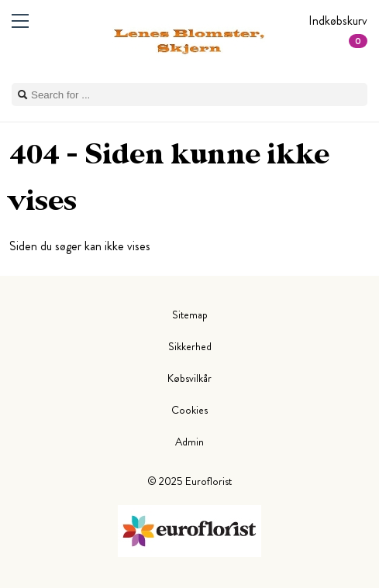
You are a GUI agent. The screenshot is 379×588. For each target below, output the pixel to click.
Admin (189, 442)
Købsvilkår (189, 378)
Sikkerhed (190, 346)
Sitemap (190, 315)
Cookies (189, 410)
